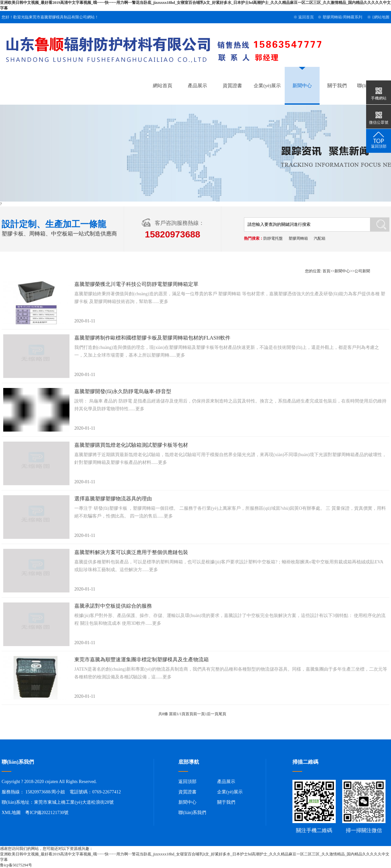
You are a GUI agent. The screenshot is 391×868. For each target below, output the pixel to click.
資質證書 (232, 86)
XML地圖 (11, 813)
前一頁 (199, 714)
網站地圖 (382, 17)
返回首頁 (306, 17)
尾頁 (222, 714)
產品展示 (197, 86)
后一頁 (213, 714)
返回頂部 (187, 782)
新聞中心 (302, 86)
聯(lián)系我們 (192, 813)
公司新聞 (362, 271)
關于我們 (337, 86)
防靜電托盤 (273, 238)
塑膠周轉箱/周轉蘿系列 (342, 17)
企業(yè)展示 (267, 86)
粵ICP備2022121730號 (47, 813)
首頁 (326, 271)
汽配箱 (320, 238)
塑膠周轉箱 (298, 238)
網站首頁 (163, 86)
